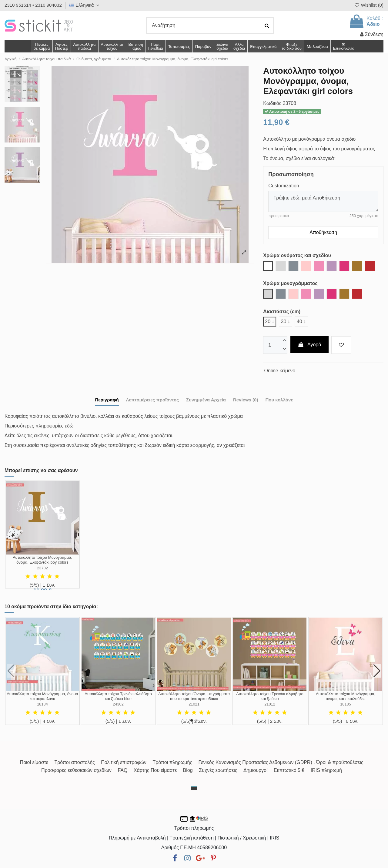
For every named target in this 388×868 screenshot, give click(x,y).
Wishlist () (369, 5)
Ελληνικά (85, 5)
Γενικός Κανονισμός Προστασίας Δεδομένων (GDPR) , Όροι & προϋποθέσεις (281, 762)
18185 (346, 704)
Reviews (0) (246, 400)
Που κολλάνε (279, 400)
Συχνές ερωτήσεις (218, 770)
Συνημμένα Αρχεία (206, 400)
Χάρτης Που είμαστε (155, 770)
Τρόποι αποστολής (74, 762)
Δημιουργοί (256, 770)
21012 (270, 704)
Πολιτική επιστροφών (124, 762)
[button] (239, 46)
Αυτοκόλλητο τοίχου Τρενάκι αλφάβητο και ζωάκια (270, 696)
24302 (118, 704)
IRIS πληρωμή (326, 770)
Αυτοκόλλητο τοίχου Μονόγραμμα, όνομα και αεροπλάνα (42, 696)
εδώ (69, 426)
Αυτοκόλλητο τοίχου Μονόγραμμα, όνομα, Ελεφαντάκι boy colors (42, 560)
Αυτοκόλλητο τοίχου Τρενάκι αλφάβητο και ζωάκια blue (118, 696)
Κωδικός (272, 103)
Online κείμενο (280, 371)
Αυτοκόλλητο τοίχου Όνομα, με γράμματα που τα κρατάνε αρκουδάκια (194, 696)
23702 (42, 568)
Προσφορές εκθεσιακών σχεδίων (76, 770)
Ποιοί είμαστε (34, 762)
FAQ (122, 770)
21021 (194, 704)
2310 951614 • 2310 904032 (33, 5)
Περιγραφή (107, 400)
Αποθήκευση (323, 232)
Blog (188, 770)
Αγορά (309, 345)
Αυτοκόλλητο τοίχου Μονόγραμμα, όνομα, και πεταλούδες (346, 696)
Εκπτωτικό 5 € (289, 770)
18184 (42, 704)
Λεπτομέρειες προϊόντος (153, 400)
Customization (284, 186)
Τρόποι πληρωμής (172, 762)
